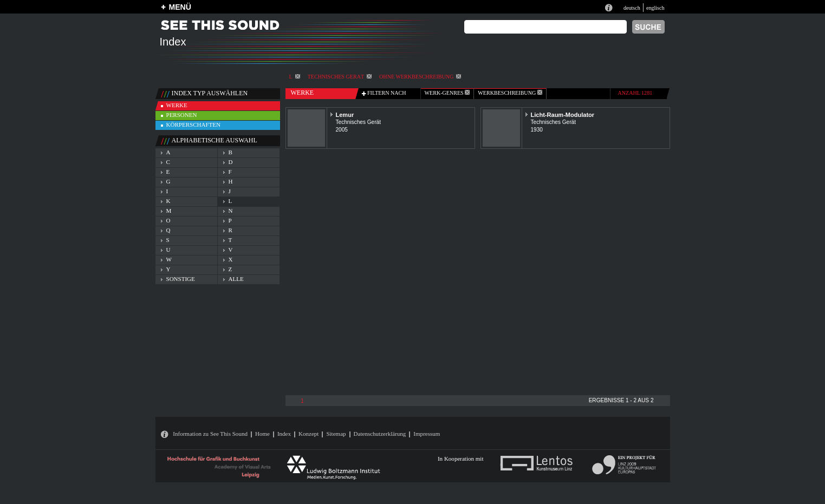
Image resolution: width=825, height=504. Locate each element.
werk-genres (447, 93)
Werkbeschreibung (510, 93)
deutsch (632, 8)
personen (182, 115)
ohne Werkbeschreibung (420, 77)
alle (236, 279)
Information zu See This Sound (210, 434)
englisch (655, 8)
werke (177, 105)
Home (262, 434)
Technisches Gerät (340, 77)
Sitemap (336, 434)
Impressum (427, 434)
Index (284, 434)
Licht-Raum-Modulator (563, 115)
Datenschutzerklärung (380, 434)
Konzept (308, 434)
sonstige (181, 279)
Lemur (345, 115)
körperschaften (194, 125)
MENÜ (180, 7)
